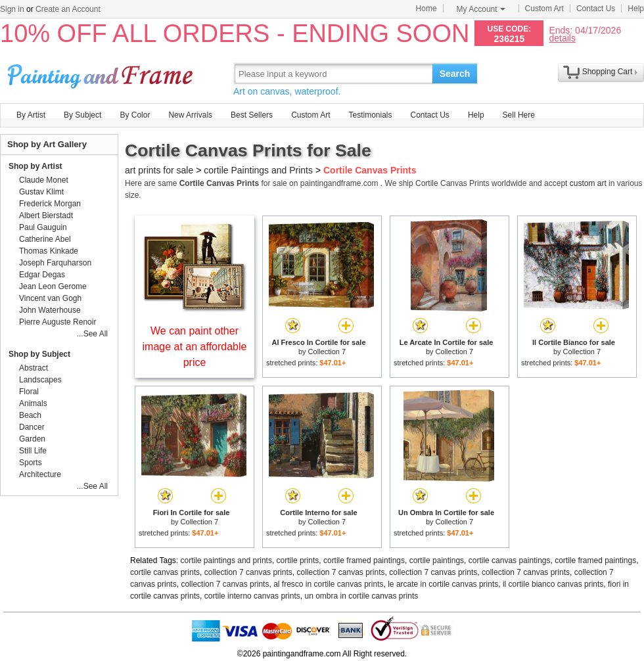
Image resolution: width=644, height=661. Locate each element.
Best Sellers (252, 115)
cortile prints (298, 560)
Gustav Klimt (41, 192)
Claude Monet (44, 180)
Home (426, 9)
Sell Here (519, 115)
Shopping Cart (608, 72)
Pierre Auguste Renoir (57, 322)
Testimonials (370, 115)
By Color (135, 115)
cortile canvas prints (165, 572)
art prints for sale (159, 170)
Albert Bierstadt (46, 216)
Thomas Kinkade (49, 251)
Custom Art (544, 9)
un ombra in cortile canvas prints (361, 596)
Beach (30, 415)
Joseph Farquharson (55, 263)
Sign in (12, 9)
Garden (32, 439)
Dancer (32, 427)
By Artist (31, 115)
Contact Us (596, 9)
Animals (33, 403)
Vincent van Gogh (50, 298)
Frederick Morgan (50, 204)
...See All (92, 334)
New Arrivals (190, 115)
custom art (588, 183)
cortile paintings (437, 560)
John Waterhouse (50, 310)
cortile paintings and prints (226, 560)
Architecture (40, 474)
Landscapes (40, 380)
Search (455, 74)
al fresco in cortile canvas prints (328, 584)
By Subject (82, 115)
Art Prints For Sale (102, 73)
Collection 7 (327, 352)
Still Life (33, 451)
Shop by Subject (39, 354)
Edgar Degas (42, 275)
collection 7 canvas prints (248, 572)
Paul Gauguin (43, 227)
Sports (31, 463)
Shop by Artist (35, 166)
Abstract (34, 368)
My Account (481, 9)
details (562, 38)
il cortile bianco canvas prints (553, 584)
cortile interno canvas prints (252, 596)
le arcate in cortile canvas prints (443, 584)
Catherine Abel (45, 239)
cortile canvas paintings (510, 560)
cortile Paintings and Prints (258, 170)
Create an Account (68, 9)
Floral (29, 392)
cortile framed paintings (364, 560)
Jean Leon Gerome (53, 286)
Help (636, 9)
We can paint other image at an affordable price (195, 347)
